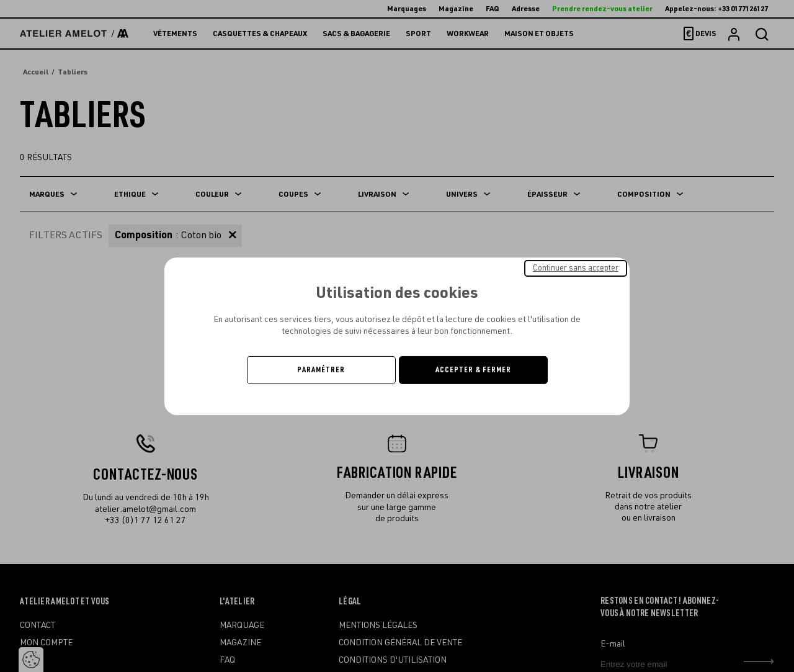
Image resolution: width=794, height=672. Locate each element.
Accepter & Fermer (473, 370)
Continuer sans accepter (576, 267)
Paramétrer (321, 370)
